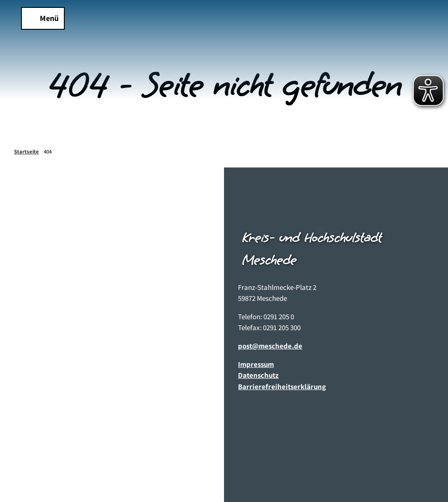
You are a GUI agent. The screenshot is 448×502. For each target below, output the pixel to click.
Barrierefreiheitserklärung (282, 387)
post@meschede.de (270, 346)
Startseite (26, 152)
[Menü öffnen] (43, 18)
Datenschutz (258, 376)
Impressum (256, 364)
